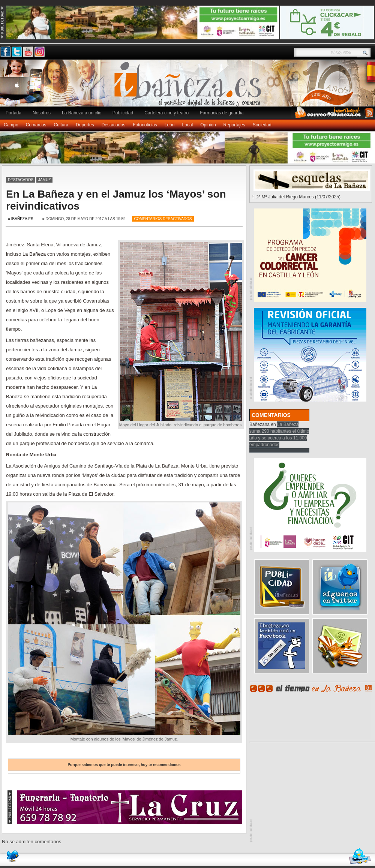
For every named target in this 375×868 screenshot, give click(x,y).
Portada (13, 113)
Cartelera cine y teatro (166, 113)
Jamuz (44, 180)
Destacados (113, 125)
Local (188, 125)
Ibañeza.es (189, 87)
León (170, 125)
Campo (11, 125)
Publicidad (123, 113)
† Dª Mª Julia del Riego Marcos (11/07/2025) (296, 197)
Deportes (85, 125)
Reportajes (234, 125)
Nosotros (42, 113)
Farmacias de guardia (222, 113)
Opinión (208, 125)
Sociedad (262, 125)
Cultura (61, 125)
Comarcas (36, 125)
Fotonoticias (145, 125)
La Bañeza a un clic (82, 113)
